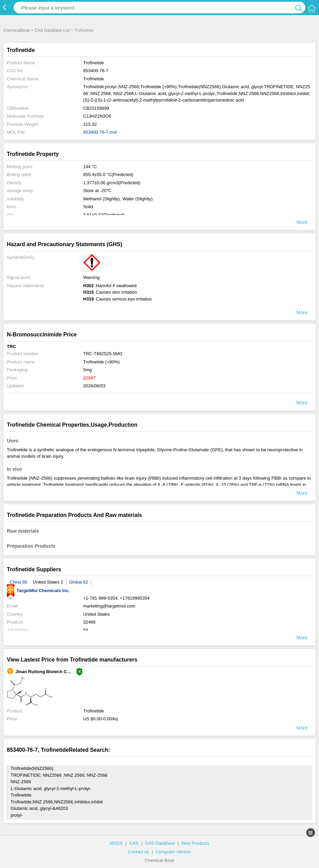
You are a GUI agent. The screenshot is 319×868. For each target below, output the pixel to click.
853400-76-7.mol (100, 132)
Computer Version (174, 852)
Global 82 (79, 582)
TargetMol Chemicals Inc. (38, 591)
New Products (195, 843)
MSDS (116, 843)
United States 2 (48, 582)
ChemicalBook (17, 30)
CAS (134, 843)
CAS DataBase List (52, 30)
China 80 (18, 582)
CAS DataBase (160, 843)
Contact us (138, 852)
